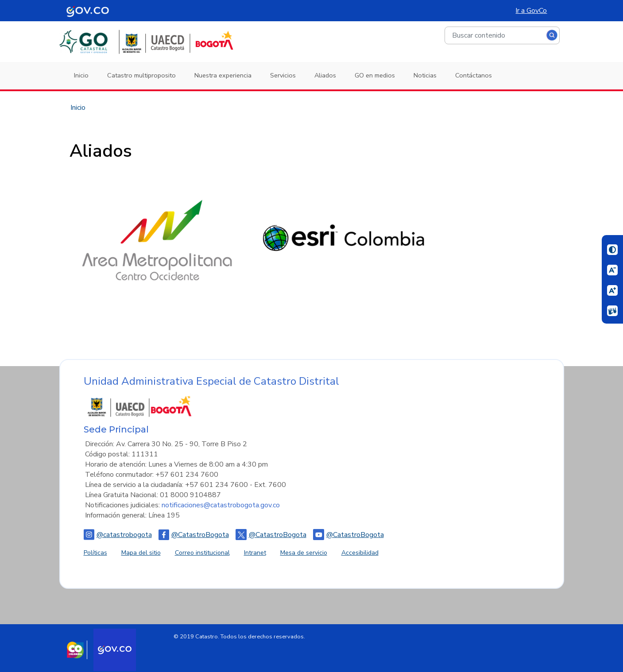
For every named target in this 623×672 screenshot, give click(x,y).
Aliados (325, 75)
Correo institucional (202, 553)
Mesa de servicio (304, 553)
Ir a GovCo (531, 11)
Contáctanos (474, 75)
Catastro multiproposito (141, 75)
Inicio (81, 75)
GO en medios (375, 75)
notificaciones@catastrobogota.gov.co (221, 505)
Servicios (283, 75)
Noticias (425, 75)
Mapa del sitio (141, 553)
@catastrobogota (118, 535)
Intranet (255, 553)
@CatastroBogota (194, 535)
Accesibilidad (360, 553)
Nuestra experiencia (223, 75)
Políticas (95, 553)
